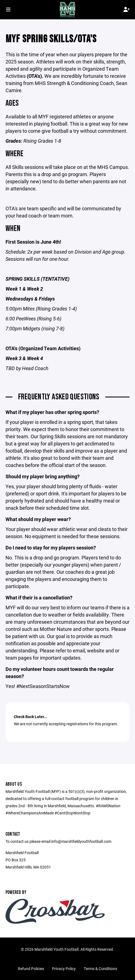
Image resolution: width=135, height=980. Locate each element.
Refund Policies (31, 969)
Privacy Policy (64, 969)
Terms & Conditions (100, 969)
